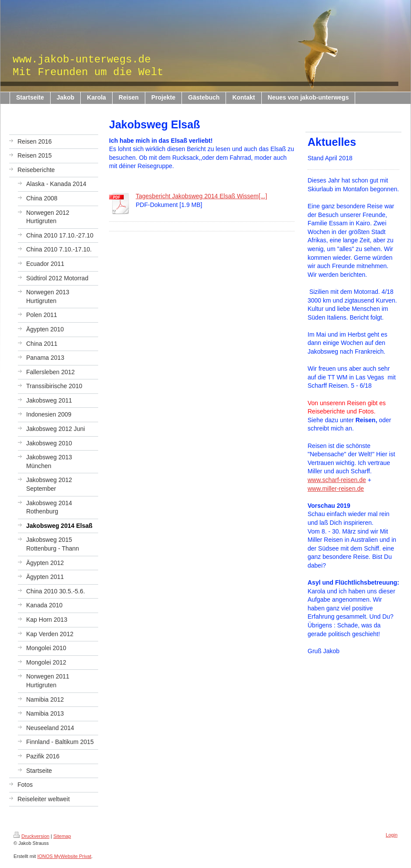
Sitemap (62, 836)
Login (392, 835)
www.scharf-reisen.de (337, 480)
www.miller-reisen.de (336, 489)
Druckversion (31, 836)
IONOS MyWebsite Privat (64, 856)
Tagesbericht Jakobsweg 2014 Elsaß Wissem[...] (201, 196)
